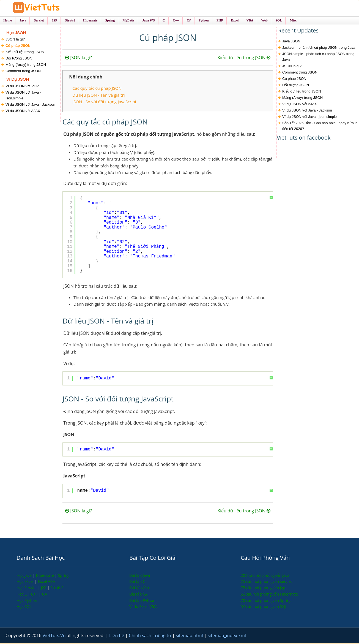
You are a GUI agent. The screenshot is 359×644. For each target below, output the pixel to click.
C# (45, 595)
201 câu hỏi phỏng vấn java (265, 576)
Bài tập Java (140, 576)
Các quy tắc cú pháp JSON (97, 89)
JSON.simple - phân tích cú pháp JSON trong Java (318, 58)
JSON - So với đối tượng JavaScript (104, 102)
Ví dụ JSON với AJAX (23, 111)
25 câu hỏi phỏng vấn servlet (266, 582)
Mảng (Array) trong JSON (26, 65)
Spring (64, 576)
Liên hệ (117, 636)
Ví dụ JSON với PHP (22, 87)
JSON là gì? (15, 40)
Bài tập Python (142, 601)
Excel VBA (46, 582)
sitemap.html (190, 636)
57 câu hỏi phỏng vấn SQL (264, 607)
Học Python (27, 601)
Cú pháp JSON (18, 46)
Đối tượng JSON (19, 59)
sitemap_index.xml (227, 636)
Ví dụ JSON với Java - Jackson (30, 105)
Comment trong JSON (23, 72)
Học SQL (24, 607)
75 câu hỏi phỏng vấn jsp (263, 589)
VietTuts (47, 8)
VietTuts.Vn (55, 636)
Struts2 (57, 589)
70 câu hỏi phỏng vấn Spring (266, 601)
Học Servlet (27, 589)
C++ (35, 595)
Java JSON (291, 42)
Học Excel (26, 582)
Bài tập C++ (139, 589)
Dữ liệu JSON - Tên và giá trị (99, 96)
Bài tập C (137, 582)
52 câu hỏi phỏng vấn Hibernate (269, 595)
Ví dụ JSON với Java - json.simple (23, 96)
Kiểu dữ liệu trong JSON (25, 53)
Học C (22, 595)
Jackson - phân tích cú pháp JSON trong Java (319, 48)
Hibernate (45, 576)
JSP (44, 589)
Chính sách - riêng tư (150, 636)
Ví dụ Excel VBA (143, 607)
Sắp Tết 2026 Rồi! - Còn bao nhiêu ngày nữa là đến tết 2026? (320, 127)
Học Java (25, 576)
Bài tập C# (139, 595)
